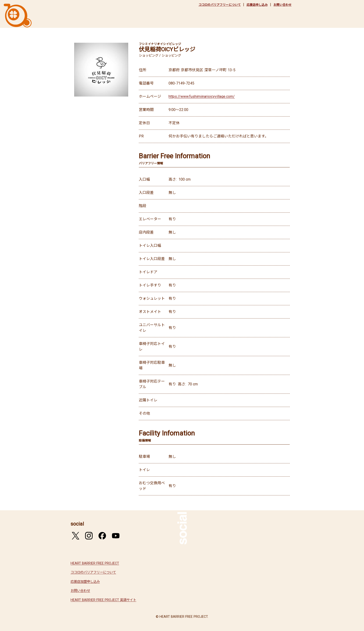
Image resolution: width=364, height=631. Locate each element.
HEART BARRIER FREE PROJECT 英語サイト (103, 600)
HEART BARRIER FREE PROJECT (95, 563)
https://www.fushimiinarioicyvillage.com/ (202, 96)
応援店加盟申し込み (85, 582)
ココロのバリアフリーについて (220, 5)
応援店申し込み (257, 5)
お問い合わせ (283, 5)
